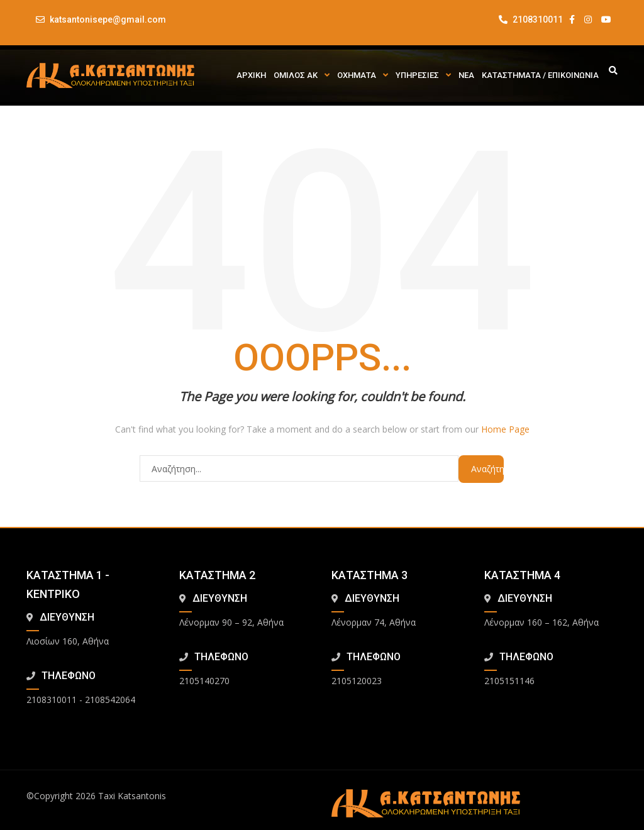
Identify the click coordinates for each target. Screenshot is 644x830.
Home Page (505, 429)
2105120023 (357, 681)
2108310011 (531, 19)
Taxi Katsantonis (132, 796)
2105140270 (204, 681)
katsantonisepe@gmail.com (108, 19)
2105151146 (509, 681)
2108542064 (110, 700)
